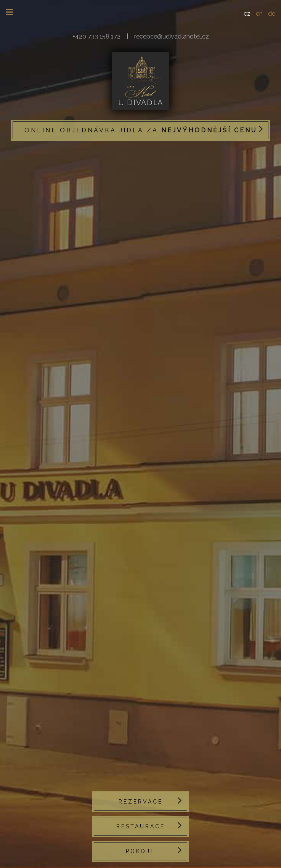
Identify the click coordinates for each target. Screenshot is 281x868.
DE (272, 14)
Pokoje (140, 851)
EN (259, 14)
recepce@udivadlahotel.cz (172, 36)
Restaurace (141, 826)
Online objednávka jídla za (141, 130)
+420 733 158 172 (96, 36)
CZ (247, 14)
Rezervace (141, 802)
